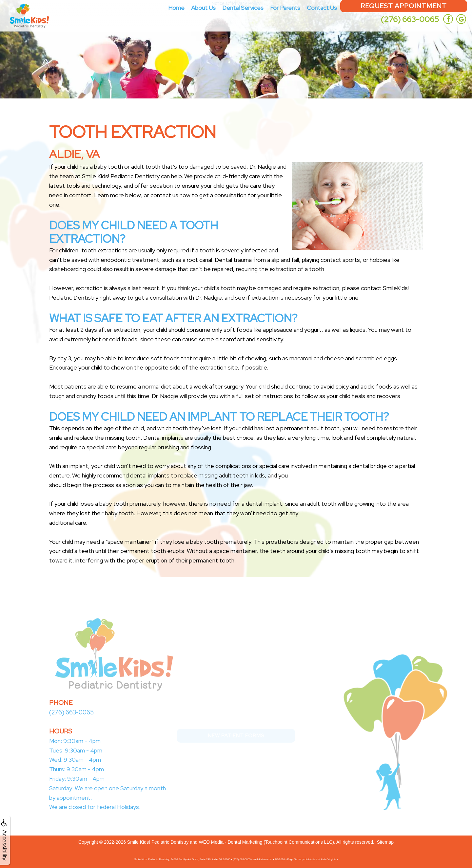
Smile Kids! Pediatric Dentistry (158, 842)
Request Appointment (404, 6)
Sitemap (385, 842)
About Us (203, 8)
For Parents (285, 8)
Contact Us (322, 8)
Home (176, 8)
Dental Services (243, 8)
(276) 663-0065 (410, 19)
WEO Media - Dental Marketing (231, 842)
